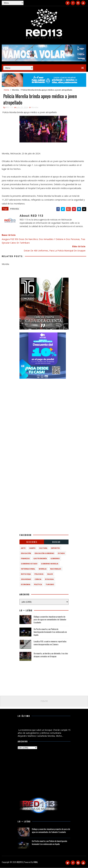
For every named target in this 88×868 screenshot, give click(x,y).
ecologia (49, 579)
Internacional (28, 569)
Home (7, 90)
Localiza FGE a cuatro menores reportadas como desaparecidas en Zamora (50, 643)
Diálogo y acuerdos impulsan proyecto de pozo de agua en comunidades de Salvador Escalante (50, 620)
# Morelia (14, 209)
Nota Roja (26, 574)
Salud (50, 574)
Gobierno (55, 559)
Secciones (32, 542)
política (38, 585)
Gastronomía (40, 559)
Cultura (43, 548)
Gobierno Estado (29, 564)
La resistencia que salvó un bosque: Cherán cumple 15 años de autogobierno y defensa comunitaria (43, 725)
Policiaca (39, 574)
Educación (26, 553)
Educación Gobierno (44, 553)
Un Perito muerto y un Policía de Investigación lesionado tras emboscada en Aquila (50, 632)
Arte (23, 548)
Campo (32, 548)
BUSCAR (56, 542)
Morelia (15, 90)
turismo (50, 585)
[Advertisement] (44, 400)
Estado (61, 553)
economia (26, 585)
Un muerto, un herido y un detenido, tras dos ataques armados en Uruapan (51, 655)
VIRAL (36, 862)
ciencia (38, 579)
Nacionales (56, 569)
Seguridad (26, 579)
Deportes (55, 548)
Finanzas (25, 559)
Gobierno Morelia (50, 564)
